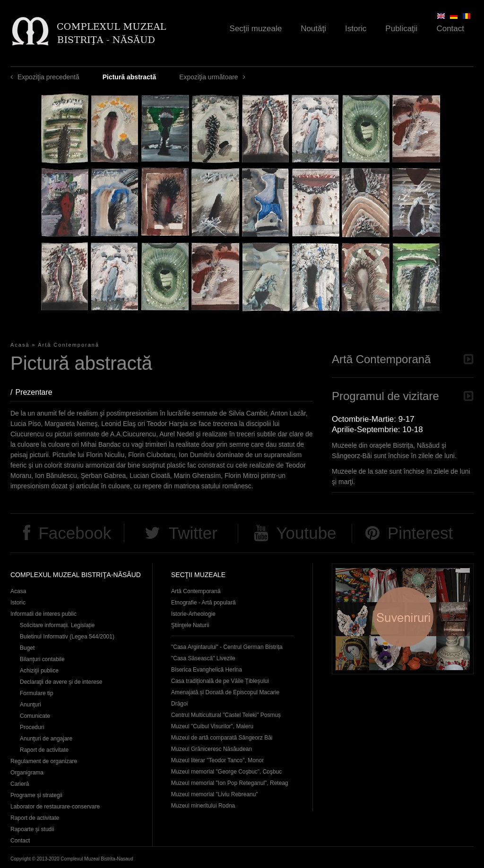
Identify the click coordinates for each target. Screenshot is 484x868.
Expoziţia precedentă (48, 77)
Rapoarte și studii (32, 829)
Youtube (306, 533)
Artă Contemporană (69, 345)
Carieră (20, 784)
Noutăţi (313, 29)
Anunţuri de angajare (46, 739)
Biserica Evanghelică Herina (207, 670)
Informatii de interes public (43, 614)
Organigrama (27, 773)
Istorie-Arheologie (193, 614)
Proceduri (32, 727)
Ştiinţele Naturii (190, 625)
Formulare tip (37, 693)
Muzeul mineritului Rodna (203, 806)
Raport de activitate (44, 750)
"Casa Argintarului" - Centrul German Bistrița (227, 647)
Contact (450, 29)
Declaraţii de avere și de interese (61, 682)
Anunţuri (30, 705)
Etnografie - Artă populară (203, 603)
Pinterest (420, 533)
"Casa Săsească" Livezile (203, 658)
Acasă (20, 345)
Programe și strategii (36, 795)
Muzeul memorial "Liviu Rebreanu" (215, 794)
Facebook (75, 533)
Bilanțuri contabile (42, 659)
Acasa (18, 591)
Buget (27, 648)
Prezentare (38, 392)
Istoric (356, 29)
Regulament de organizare (44, 761)
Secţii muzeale (256, 29)
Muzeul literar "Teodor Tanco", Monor (217, 760)
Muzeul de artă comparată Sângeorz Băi (222, 738)
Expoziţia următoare (209, 77)
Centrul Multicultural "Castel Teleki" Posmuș (226, 715)
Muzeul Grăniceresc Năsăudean (212, 749)
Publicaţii (401, 29)
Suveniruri (403, 619)
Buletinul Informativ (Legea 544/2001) (67, 637)
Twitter (193, 533)
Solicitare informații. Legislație (57, 625)
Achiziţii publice (39, 671)
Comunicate (35, 716)
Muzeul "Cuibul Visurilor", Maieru (212, 726)
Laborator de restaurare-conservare (55, 807)
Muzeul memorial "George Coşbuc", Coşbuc (226, 772)
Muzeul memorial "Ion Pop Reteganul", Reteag (230, 783)
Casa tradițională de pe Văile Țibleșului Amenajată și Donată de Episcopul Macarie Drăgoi (225, 692)
